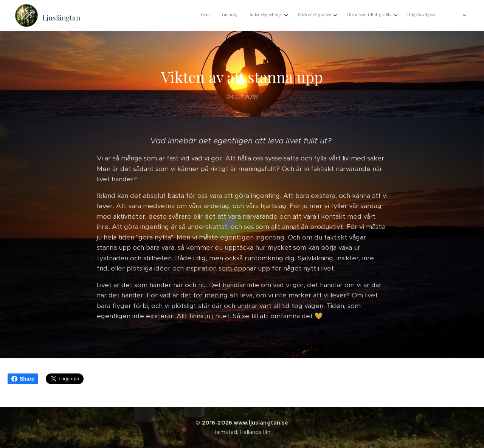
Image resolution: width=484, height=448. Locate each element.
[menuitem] (335, 16)
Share (23, 379)
